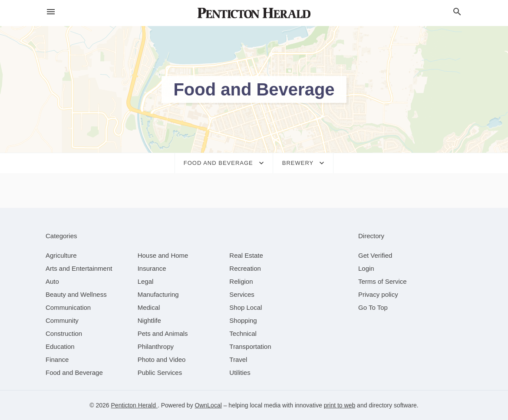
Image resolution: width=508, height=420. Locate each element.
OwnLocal (208, 405)
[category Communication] (68, 307)
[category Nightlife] (149, 320)
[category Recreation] (245, 268)
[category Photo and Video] (162, 359)
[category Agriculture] (61, 255)
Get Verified (375, 255)
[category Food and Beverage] (74, 372)
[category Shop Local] (246, 307)
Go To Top (373, 307)
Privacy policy (378, 294)
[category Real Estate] (246, 255)
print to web (340, 405)
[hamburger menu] (51, 12)
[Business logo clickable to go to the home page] (254, 13)
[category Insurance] (152, 268)
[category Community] (62, 320)
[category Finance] (57, 359)
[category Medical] (149, 307)
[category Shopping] (243, 320)
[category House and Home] (163, 255)
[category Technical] (243, 333)
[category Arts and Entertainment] (79, 268)
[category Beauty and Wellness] (76, 294)
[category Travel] (238, 359)
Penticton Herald (134, 405)
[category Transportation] (250, 346)
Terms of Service (383, 281)
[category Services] (242, 294)
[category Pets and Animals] (163, 333)
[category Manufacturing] (158, 294)
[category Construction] (64, 333)
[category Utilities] (240, 372)
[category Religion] (241, 281)
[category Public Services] (160, 372)
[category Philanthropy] (156, 346)
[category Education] (60, 346)
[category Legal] (146, 281)
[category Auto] (52, 281)
